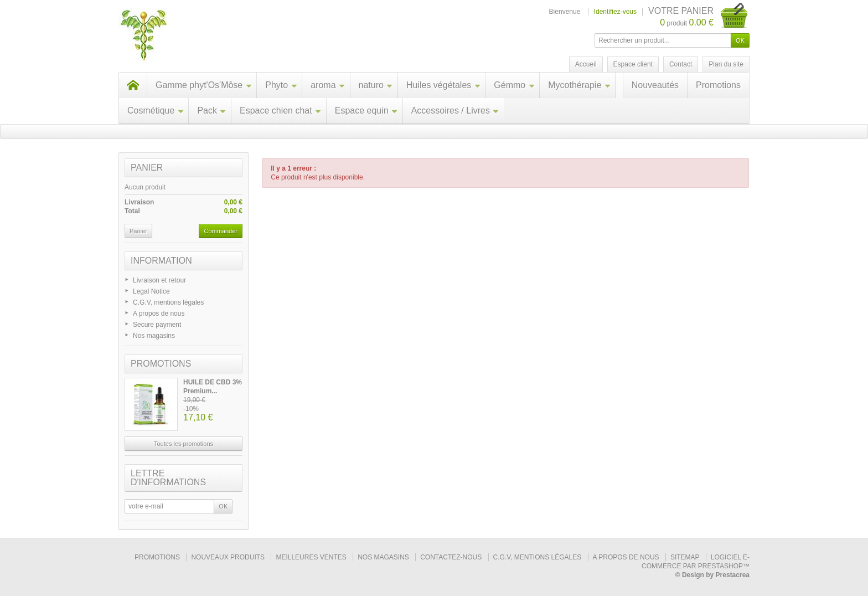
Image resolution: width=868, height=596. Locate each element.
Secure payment (157, 325)
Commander (221, 231)
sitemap (685, 557)
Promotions (718, 85)
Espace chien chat (281, 111)
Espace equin (366, 111)
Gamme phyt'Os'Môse (204, 85)
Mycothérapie (579, 85)
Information (161, 261)
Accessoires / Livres (455, 111)
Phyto (281, 85)
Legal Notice (151, 291)
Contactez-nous (451, 557)
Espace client (633, 64)
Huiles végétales (443, 85)
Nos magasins (154, 336)
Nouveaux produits (228, 557)
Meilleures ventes (311, 557)
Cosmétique (156, 111)
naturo (376, 85)
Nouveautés (655, 85)
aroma (328, 85)
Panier (147, 168)
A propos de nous (159, 314)
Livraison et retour (159, 280)
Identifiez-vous (615, 12)
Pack (212, 111)
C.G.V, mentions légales (168, 302)
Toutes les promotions (184, 444)
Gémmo (514, 85)
